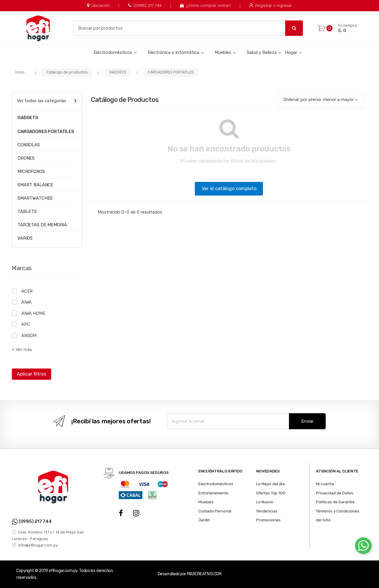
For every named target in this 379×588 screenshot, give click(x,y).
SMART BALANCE (35, 185)
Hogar (291, 52)
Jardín (204, 520)
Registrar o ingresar (270, 5)
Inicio (20, 72)
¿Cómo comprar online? (205, 5)
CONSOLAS (29, 145)
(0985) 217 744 (145, 5)
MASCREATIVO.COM (204, 574)
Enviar (307, 421)
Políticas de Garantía (335, 502)
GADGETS (118, 72)
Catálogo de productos (67, 72)
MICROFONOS (31, 172)
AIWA (27, 302)
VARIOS (25, 238)
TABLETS (27, 212)
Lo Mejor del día (270, 484)
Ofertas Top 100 (271, 493)
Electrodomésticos (113, 52)
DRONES (26, 158)
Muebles (223, 52)
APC (26, 324)
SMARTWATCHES (35, 198)
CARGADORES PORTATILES (171, 72)
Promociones (268, 520)
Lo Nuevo (265, 502)
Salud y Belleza (262, 52)
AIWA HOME (33, 313)
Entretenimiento (213, 493)
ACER (27, 291)
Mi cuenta (325, 484)
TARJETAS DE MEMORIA (42, 225)
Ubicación (98, 5)
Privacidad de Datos (335, 493)
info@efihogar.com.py (35, 545)
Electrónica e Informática (174, 52)
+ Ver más (22, 350)
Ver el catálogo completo (229, 189)
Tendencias (267, 511)
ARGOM (29, 336)
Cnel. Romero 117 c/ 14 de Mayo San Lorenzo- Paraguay (48, 535)
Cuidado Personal (215, 511)
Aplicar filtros (32, 374)
